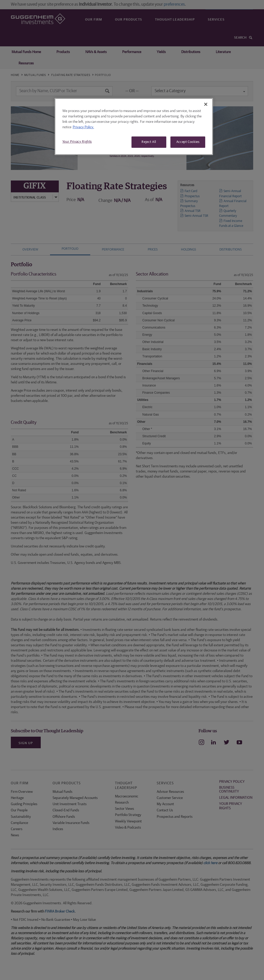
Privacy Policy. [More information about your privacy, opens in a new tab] (83, 127)
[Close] (206, 104)
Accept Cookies (188, 142)
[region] (134, 127)
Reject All (149, 142)
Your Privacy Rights (77, 142)
